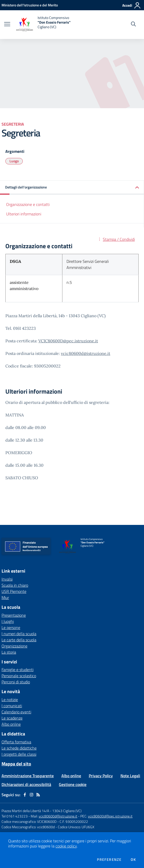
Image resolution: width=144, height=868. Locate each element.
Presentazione (14, 615)
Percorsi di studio (16, 682)
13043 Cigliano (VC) (67, 811)
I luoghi (8, 621)
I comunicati (12, 706)
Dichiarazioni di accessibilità (26, 784)
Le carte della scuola (19, 640)
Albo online (11, 724)
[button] (72, 188)
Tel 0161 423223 (15, 816)
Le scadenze (12, 718)
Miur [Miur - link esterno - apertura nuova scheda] (5, 597)
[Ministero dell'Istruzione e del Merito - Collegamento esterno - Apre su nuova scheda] (30, 5)
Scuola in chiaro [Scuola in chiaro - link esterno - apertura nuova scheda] (15, 585)
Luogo (14, 161)
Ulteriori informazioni (24, 214)
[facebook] (25, 795)
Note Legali (130, 776)
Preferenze (109, 860)
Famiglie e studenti (18, 670)
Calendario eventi (16, 712)
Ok (133, 860)
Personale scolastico (19, 676)
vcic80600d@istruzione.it (86, 353)
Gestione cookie (73, 784)
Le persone (11, 627)
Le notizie (10, 700)
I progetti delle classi (19, 754)
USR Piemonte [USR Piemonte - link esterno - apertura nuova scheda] (14, 591)
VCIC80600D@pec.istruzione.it (68, 341)
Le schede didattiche (19, 748)
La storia (9, 652)
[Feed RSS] (38, 795)
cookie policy (66, 846)
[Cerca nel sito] (133, 25)
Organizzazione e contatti (28, 204)
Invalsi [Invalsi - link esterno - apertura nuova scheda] (7, 579)
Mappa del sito (16, 764)
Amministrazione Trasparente (28, 776)
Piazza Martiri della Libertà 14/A (25, 811)
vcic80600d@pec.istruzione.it (110, 816)
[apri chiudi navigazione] (7, 25)
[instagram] (31, 795)
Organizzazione (14, 646)
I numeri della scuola (19, 634)
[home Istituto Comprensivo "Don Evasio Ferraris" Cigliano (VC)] (43, 25)
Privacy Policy (101, 776)
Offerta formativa (16, 742)
